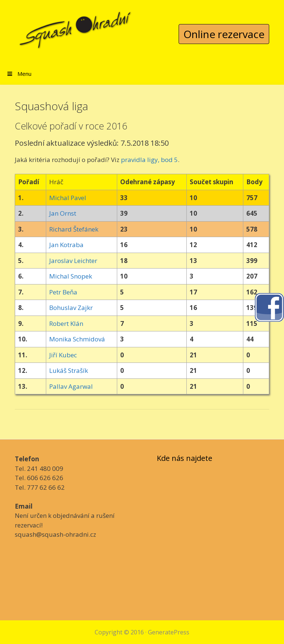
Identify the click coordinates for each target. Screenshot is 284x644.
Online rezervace (224, 34)
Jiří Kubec (63, 355)
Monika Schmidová (77, 339)
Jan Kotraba (66, 245)
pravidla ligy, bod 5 (149, 160)
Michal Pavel (68, 198)
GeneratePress (169, 632)
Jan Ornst (63, 213)
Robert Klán (66, 323)
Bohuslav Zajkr (71, 308)
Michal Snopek (71, 276)
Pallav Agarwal (71, 386)
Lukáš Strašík (69, 370)
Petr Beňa (63, 292)
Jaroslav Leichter (73, 261)
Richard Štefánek (74, 229)
